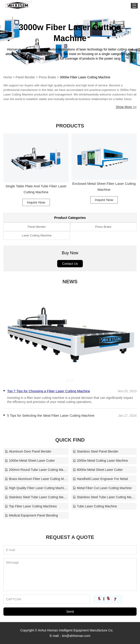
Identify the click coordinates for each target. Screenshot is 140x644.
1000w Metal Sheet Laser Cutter (30, 461)
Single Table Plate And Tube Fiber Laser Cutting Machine (36, 189)
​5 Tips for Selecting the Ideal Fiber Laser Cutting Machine (51, 415)
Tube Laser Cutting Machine (95, 506)
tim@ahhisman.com (76, 636)
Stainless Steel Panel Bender (96, 451)
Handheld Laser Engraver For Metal (100, 479)
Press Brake (47, 77)
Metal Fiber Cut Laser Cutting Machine (102, 488)
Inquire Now (36, 202)
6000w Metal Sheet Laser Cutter (98, 470)
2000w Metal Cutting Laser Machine (100, 461)
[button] (68, 381)
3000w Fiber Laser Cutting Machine (85, 77)
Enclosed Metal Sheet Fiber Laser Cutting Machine (104, 187)
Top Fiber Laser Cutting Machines (31, 506)
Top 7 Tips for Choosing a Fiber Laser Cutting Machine (49, 391)
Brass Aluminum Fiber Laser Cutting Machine (36, 479)
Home (8, 77)
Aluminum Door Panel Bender (28, 451)
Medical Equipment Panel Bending (31, 515)
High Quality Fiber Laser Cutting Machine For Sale (36, 488)
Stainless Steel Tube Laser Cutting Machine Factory (36, 497)
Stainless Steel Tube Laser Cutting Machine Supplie (104, 497)
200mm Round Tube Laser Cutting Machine (36, 470)
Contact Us (70, 264)
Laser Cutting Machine (37, 235)
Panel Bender (25, 77)
